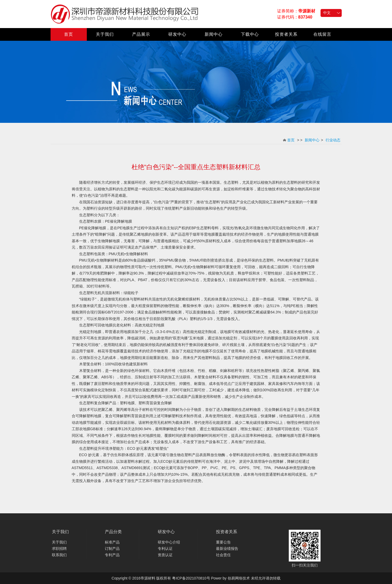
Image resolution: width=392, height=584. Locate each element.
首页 (69, 34)
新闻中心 (214, 34)
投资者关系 (286, 34)
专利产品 (112, 555)
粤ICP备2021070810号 (191, 578)
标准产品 (112, 542)
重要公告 (223, 542)
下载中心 (250, 34)
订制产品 (112, 549)
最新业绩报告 (227, 549)
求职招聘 (59, 549)
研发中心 (177, 34)
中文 (327, 13)
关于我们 (105, 34)
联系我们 (59, 555)
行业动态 (333, 140)
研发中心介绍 (169, 542)
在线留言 (322, 34)
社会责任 (223, 555)
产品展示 (141, 34)
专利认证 (165, 549)
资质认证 (165, 555)
